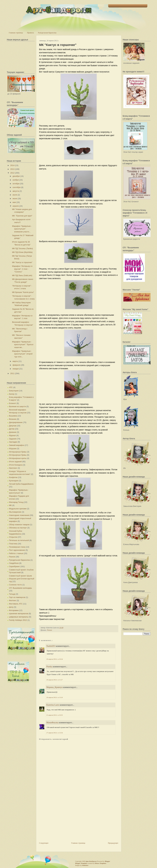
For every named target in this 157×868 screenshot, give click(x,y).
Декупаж (13, 426)
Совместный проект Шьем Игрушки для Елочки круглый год (22, 579)
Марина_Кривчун (55, 687)
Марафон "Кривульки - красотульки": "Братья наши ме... (23, 345)
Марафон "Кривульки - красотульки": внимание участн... (22, 229)
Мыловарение (15, 512)
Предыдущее (113, 843)
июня (15, 199)
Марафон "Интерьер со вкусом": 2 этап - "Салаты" (22, 269)
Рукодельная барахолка (47, 33)
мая (14, 202)
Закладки (13, 442)
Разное (12, 557)
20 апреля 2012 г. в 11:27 (55, 680)
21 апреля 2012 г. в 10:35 (55, 715)
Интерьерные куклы (18, 458)
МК (10, 505)
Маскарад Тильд (16, 502)
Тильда (12, 594)
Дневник (13, 432)
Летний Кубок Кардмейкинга (21, 484)
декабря (16, 176)
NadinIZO (51, 646)
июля (15, 195)
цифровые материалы (19, 617)
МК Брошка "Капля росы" (23, 292)
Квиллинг (13, 468)
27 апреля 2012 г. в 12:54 (55, 733)
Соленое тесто (15, 585)
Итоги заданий (15, 462)
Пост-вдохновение (17, 550)
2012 (12, 173)
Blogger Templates (81, 863)
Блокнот (13, 403)
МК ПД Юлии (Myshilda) (22, 252)
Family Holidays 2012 (18, 620)
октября (16, 184)
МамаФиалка (53, 722)
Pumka (50, 667)
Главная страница (16, 33)
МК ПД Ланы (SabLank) (22, 275)
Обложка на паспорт (18, 528)
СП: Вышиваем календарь (21, 588)
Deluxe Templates (101, 863)
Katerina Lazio (53, 705)
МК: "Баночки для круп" (22, 216)
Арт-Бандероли (91, 861)
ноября (16, 180)
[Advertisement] (61, 822)
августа (16, 191)
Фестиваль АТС (16, 604)
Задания (13, 439)
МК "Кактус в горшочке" (22, 262)
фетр (11, 607)
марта (15, 361)
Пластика (13, 544)
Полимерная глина (17, 547)
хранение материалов (19, 614)
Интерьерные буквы (18, 452)
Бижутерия (14, 391)
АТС (11, 387)
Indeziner (85, 865)
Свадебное (14, 563)
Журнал (12, 435)
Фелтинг (13, 600)
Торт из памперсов (17, 597)
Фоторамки (14, 610)
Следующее (44, 843)
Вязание (13, 419)
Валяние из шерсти (17, 406)
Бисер (12, 394)
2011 (12, 373)
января (16, 369)
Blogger (107, 861)
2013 (12, 169)
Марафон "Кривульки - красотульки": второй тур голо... (22, 354)
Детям (12, 429)
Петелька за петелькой (19, 540)
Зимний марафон (17, 445)
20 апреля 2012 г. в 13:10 (55, 697)
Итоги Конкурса (16, 465)
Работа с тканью (16, 553)
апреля (16, 206)
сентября (16, 187)
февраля (16, 365)
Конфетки (13, 477)
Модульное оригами (18, 509)
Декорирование (16, 422)
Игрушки (13, 448)
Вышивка (13, 416)
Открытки (13, 537)
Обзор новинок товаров (19, 525)
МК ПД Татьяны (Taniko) (22, 248)
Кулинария (14, 481)
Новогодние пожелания (19, 515)
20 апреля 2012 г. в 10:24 (55, 659)
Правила (30, 33)
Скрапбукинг (14, 566)
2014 (12, 165)
